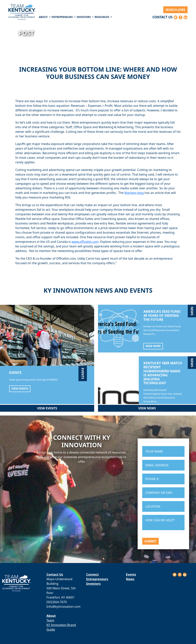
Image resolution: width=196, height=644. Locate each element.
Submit (150, 541)
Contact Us (162, 17)
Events (131, 574)
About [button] (44, 17)
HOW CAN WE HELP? (163, 522)
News (130, 579)
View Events (20, 389)
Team (50, 620)
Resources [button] (102, 17)
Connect (92, 574)
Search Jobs (175, 10)
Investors (93, 584)
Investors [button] (84, 17)
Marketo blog (134, 193)
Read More (153, 346)
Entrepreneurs (97, 579)
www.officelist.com (85, 242)
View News (147, 408)
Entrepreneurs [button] (62, 17)
